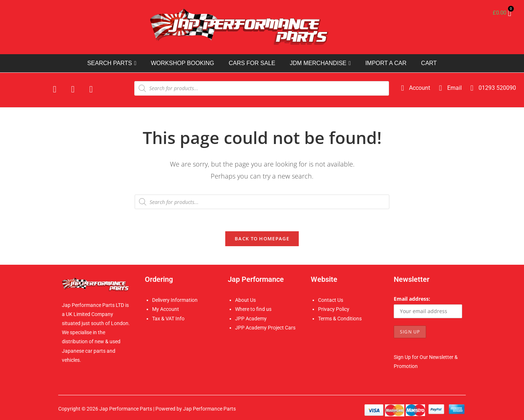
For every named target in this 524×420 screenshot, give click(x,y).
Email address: (412, 299)
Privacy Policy (334, 309)
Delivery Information (175, 300)
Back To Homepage (262, 239)
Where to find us (253, 309)
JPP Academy (251, 319)
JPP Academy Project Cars (265, 328)
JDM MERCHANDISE (320, 63)
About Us (245, 300)
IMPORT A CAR (386, 63)
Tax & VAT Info (168, 319)
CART (429, 63)
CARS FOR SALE (252, 63)
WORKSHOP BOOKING (182, 63)
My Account (166, 309)
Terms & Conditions (340, 319)
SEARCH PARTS (112, 63)
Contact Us (331, 300)
